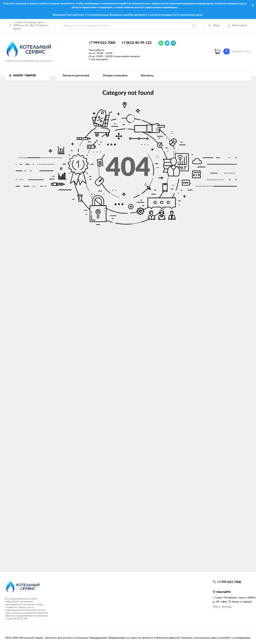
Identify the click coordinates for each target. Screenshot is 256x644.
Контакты (147, 76)
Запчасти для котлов (76, 76)
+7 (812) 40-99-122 (136, 43)
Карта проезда (222, 607)
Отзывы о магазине (115, 76)
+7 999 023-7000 (102, 43)
